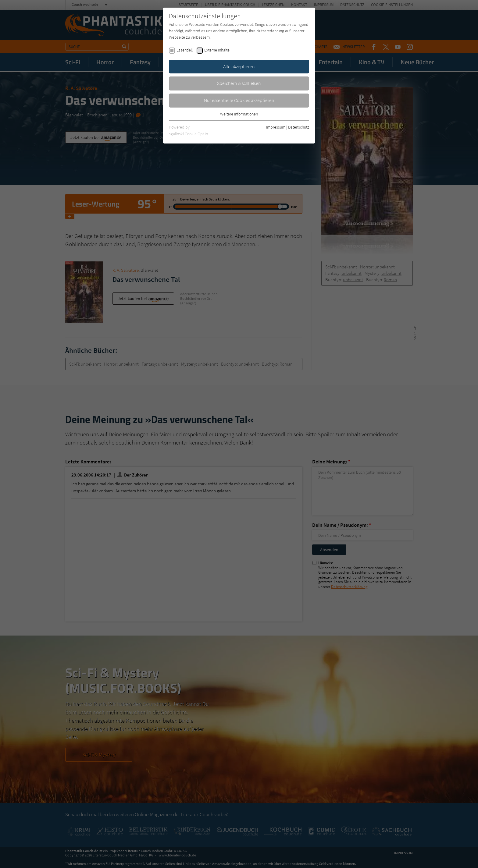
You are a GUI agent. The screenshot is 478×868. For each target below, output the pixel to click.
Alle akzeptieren (239, 66)
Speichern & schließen (239, 83)
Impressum (276, 127)
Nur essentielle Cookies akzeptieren (239, 100)
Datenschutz (299, 127)
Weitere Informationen (239, 114)
